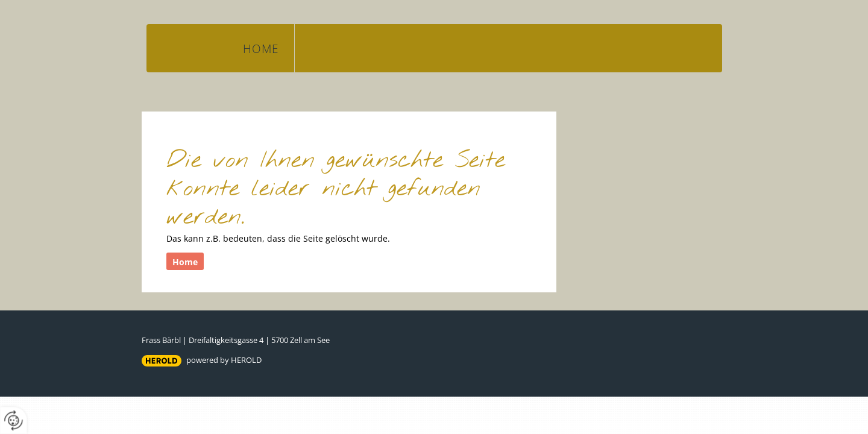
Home (261, 49)
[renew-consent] (14, 420)
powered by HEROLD (224, 360)
